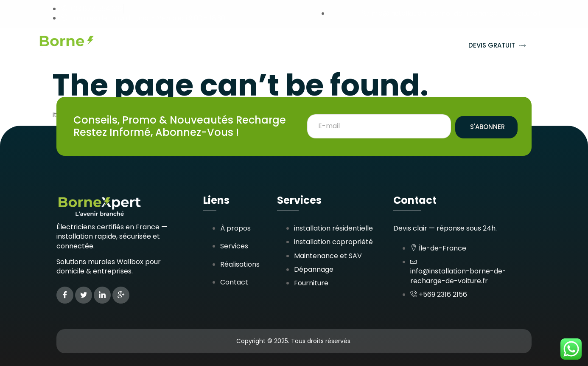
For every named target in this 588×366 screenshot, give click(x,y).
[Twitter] (84, 295)
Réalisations (263, 46)
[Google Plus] (121, 295)
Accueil (158, 46)
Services (206, 46)
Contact (421, 46)
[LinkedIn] (102, 295)
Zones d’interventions (345, 46)
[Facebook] (65, 295)
